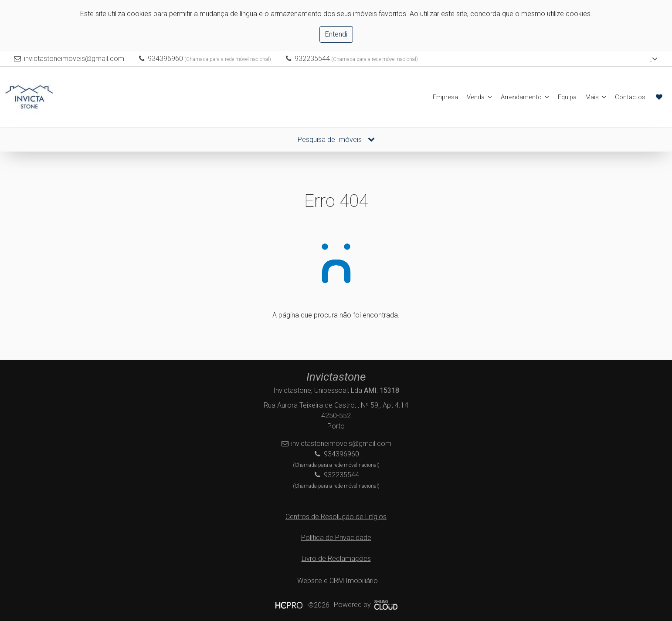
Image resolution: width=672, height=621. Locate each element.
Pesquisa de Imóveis (336, 140)
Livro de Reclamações (336, 559)
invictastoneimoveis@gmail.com (74, 59)
